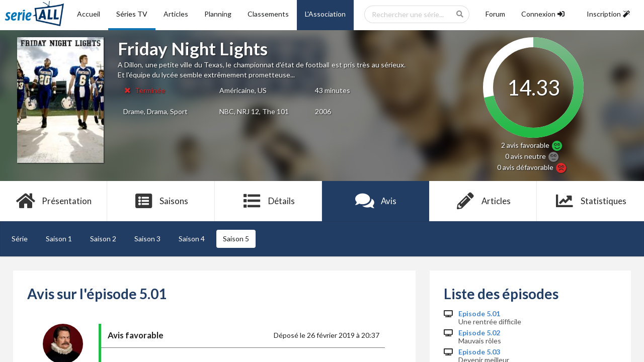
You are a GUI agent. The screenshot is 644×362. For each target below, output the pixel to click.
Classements (268, 14)
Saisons (161, 201)
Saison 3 (147, 239)
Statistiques (590, 201)
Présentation (54, 201)
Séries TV (132, 14)
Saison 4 (192, 239)
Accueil (89, 14)
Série (20, 239)
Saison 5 (236, 239)
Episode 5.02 (479, 333)
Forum (495, 14)
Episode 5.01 (479, 314)
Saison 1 (59, 239)
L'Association (325, 14)
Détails (268, 201)
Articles (176, 14)
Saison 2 (103, 239)
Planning (218, 14)
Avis (376, 201)
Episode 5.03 (479, 352)
